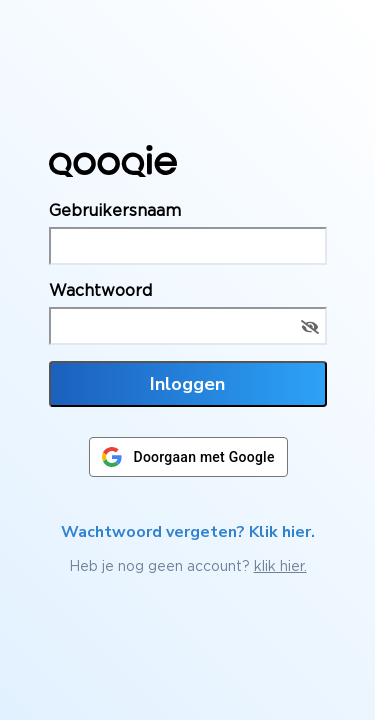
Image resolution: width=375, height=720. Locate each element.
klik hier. (280, 565)
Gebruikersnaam (115, 210)
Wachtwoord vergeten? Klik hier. (188, 532)
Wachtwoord (100, 290)
